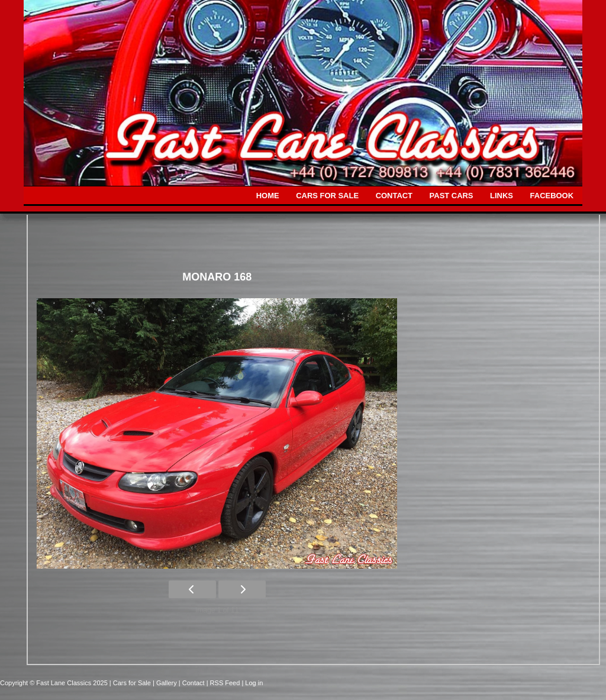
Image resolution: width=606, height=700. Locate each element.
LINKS (502, 196)
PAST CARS (452, 196)
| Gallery (166, 683)
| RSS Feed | (226, 683)
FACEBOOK (552, 196)
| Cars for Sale (131, 683)
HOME (268, 196)
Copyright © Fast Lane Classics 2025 (55, 683)
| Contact (193, 683)
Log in (254, 683)
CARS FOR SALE (327, 196)
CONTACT (394, 196)
